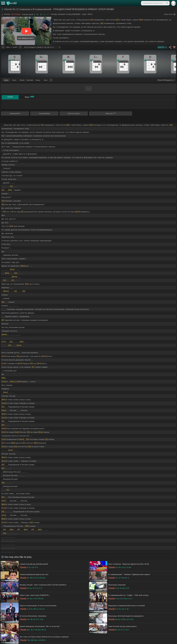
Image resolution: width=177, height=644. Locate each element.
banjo (38, 80)
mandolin (30, 80)
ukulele (22, 80)
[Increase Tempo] (20, 47)
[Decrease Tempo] (3, 47)
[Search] (167, 3)
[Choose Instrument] (51, 80)
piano (14, 80)
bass (46, 80)
